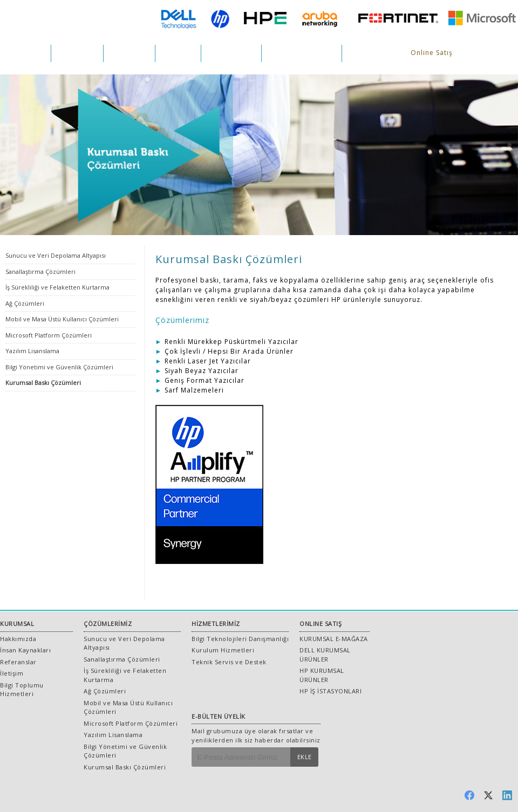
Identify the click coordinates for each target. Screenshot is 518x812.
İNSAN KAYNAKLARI (302, 53)
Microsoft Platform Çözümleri (49, 335)
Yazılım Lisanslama (32, 351)
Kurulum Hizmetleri (223, 650)
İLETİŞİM (363, 53)
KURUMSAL (25, 53)
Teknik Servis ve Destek (229, 662)
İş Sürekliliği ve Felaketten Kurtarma (57, 287)
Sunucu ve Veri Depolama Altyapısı (56, 255)
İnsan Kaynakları (25, 650)
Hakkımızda (18, 639)
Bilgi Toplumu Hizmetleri (22, 690)
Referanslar (18, 662)
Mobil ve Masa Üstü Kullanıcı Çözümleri (62, 319)
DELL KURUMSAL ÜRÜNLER (325, 655)
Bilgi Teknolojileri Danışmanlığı (240, 639)
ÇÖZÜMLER (77, 53)
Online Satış (432, 53)
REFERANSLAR (231, 53)
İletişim (12, 673)
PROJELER (178, 53)
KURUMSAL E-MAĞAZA (334, 639)
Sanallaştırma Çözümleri (40, 271)
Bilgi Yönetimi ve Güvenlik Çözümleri (59, 367)
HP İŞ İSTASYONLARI (330, 691)
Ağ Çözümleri (25, 303)
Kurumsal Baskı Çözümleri (43, 383)
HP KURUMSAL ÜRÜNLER (322, 675)
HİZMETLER (129, 53)
